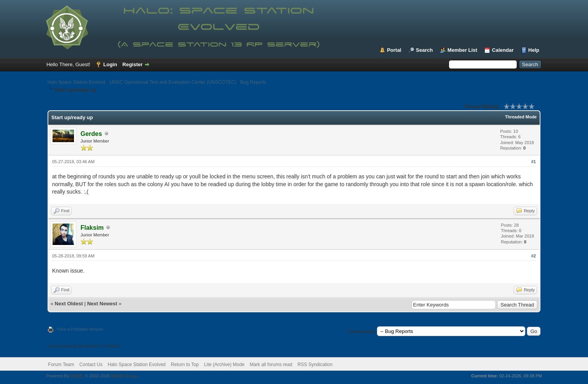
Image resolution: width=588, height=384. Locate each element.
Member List (462, 50)
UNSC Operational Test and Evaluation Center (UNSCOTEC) (173, 82)
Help (534, 50)
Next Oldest (69, 304)
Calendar (503, 50)
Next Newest (102, 304)
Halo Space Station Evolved (77, 82)
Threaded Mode (521, 117)
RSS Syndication (315, 365)
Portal (394, 50)
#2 (533, 256)
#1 (533, 162)
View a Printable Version (80, 329)
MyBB (77, 376)
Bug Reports (253, 82)
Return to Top (185, 365)
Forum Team (61, 365)
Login (110, 64)
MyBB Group (124, 376)
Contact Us (91, 365)
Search (424, 50)
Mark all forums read (271, 365)
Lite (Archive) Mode (224, 365)
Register (132, 64)
